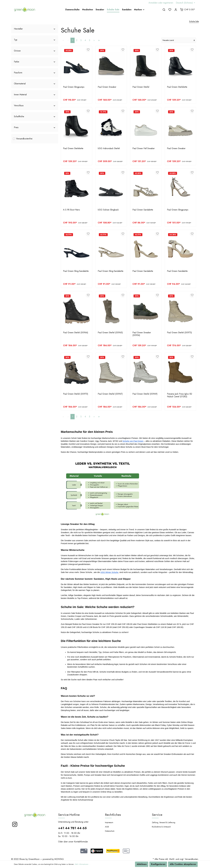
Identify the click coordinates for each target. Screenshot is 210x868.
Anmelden (153, 3)
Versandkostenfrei (24, 139)
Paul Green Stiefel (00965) (110, 333)
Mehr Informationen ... (83, 864)
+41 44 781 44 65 (72, 828)
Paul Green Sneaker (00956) (142, 334)
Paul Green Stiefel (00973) (179, 333)
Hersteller (35, 29)
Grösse (35, 51)
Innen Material (35, 95)
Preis (35, 127)
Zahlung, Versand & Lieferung (164, 822)
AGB (107, 827)
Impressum (109, 822)
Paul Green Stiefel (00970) (76, 394)
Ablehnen (142, 864)
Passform (35, 73)
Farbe (35, 62)
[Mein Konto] (176, 10)
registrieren (168, 3)
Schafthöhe (35, 116)
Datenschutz (110, 831)
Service (157, 815)
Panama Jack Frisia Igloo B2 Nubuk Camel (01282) (180, 395)
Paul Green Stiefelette (177, 87)
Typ (35, 40)
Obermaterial (35, 84)
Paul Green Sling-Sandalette (76, 271)
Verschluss (35, 105)
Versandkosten (191, 859)
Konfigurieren (158, 864)
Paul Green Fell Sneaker (144, 149)
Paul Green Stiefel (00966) (76, 333)
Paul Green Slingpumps (74, 87)
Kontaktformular (81, 842)
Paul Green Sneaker (107, 87)
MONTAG (59, 859)
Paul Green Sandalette (143, 210)
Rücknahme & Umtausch (161, 827)
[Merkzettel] (170, 10)
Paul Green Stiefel (141, 87)
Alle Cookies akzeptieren (183, 864)
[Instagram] (15, 827)
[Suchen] (164, 10)
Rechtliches (113, 815)
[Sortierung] (179, 40)
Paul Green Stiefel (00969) (145, 394)
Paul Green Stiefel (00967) (110, 394)
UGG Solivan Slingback (108, 210)
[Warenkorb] (187, 10)
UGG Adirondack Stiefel (109, 149)
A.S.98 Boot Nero (72, 210)
